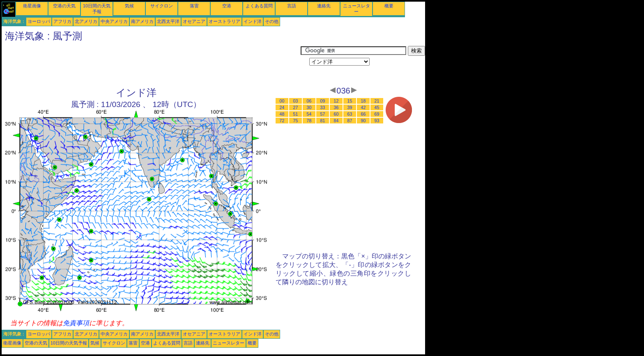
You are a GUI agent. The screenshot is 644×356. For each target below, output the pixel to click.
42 (363, 107)
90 (363, 121)
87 (350, 121)
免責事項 (76, 323)
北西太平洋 (168, 21)
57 (323, 114)
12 (336, 101)
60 (336, 114)
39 (350, 107)
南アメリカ (142, 21)
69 (377, 114)
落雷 (194, 6)
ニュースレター (229, 343)
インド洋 (253, 21)
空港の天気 (64, 6)
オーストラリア (224, 21)
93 (377, 121)
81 (323, 121)
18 (363, 101)
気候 (129, 6)
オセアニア (194, 21)
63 (350, 114)
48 (282, 114)
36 (336, 107)
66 (363, 114)
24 (282, 107)
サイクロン (162, 6)
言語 (292, 6)
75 (296, 121)
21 (377, 101)
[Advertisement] (151, 64)
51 (296, 114)
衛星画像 (32, 6)
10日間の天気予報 (69, 343)
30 (309, 107)
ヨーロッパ (39, 21)
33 (323, 107)
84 (336, 121)
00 (282, 101)
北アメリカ (86, 21)
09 (323, 101)
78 (309, 121)
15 (350, 101)
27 (296, 107)
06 (309, 101)
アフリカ (62, 21)
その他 (272, 21)
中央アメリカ (114, 21)
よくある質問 (259, 6)
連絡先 (324, 6)
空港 (227, 6)
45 (377, 107)
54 (309, 114)
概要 (389, 6)
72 (282, 121)
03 (296, 101)
